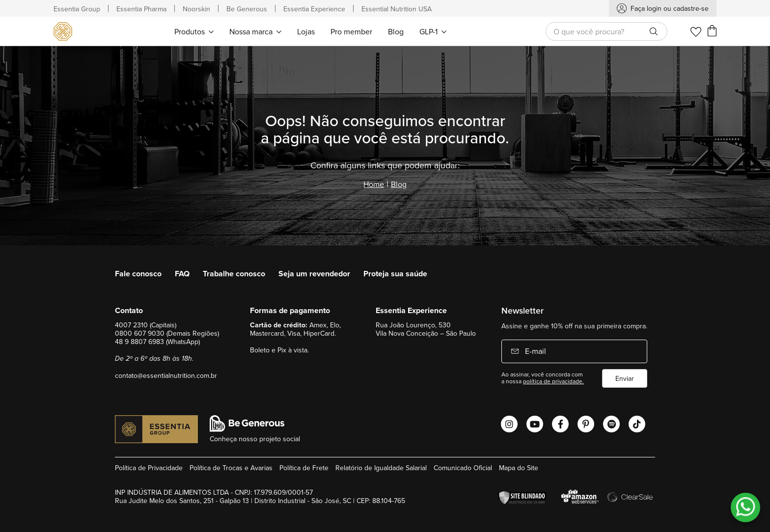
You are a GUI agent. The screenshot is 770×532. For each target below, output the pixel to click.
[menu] (310, 31)
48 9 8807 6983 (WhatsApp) (157, 342)
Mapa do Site (519, 468)
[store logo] (64, 31)
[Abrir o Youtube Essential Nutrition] (535, 424)
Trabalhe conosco (234, 274)
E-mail (535, 351)
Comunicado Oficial (463, 468)
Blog (399, 184)
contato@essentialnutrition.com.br (166, 375)
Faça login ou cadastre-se (670, 8)
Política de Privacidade (149, 468)
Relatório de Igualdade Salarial (381, 468)
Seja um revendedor (314, 274)
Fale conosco (138, 274)
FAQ (182, 274)
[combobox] (606, 31)
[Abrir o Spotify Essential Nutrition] (611, 424)
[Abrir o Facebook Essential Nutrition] (560, 424)
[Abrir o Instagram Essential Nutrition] (509, 424)
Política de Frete (304, 468)
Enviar (625, 378)
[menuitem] (194, 31)
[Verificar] (524, 498)
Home (374, 184)
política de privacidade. (553, 381)
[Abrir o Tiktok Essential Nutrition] (637, 424)
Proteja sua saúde (395, 274)
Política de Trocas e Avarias (231, 468)
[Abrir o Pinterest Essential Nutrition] (586, 424)
